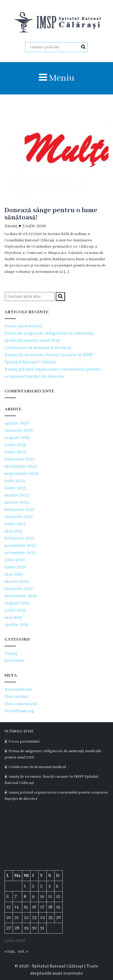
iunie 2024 (15, 452)
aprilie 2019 (16, 625)
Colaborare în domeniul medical (38, 348)
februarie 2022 (20, 510)
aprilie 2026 (17, 423)
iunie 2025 (15, 445)
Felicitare (14, 661)
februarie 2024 (20, 459)
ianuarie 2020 (19, 589)
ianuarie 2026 (19, 430)
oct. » (23, 952)
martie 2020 (17, 582)
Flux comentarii (21, 704)
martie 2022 (17, 502)
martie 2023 (17, 495)
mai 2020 (14, 574)
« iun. (10, 952)
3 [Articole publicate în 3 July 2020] (41, 886)
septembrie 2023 (22, 474)
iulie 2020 (15, 560)
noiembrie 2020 (20, 546)
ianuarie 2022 (19, 517)
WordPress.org (19, 711)
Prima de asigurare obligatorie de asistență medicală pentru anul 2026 (53, 754)
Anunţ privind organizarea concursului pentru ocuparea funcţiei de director (56, 796)
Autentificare (18, 690)
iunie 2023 (15, 488)
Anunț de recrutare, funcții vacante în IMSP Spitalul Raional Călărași (51, 780)
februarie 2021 (19, 538)
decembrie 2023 (21, 466)
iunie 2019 (15, 610)
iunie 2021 (15, 524)
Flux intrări (16, 697)
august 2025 (17, 438)
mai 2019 (13, 618)
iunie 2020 (15, 567)
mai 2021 (13, 531)
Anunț (11, 226)
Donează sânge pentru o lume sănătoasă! (51, 214)
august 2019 (17, 603)
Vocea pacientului (23, 326)
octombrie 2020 (20, 553)
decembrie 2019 (20, 596)
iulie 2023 (15, 481)
